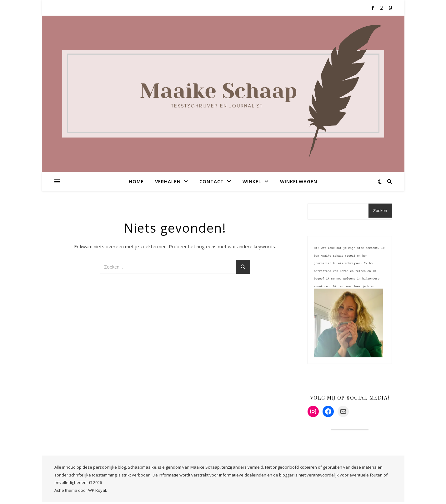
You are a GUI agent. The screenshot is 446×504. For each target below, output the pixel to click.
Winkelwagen (299, 181)
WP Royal (97, 492)
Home (136, 181)
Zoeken (380, 211)
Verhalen (168, 181)
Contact (212, 181)
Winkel (252, 181)
